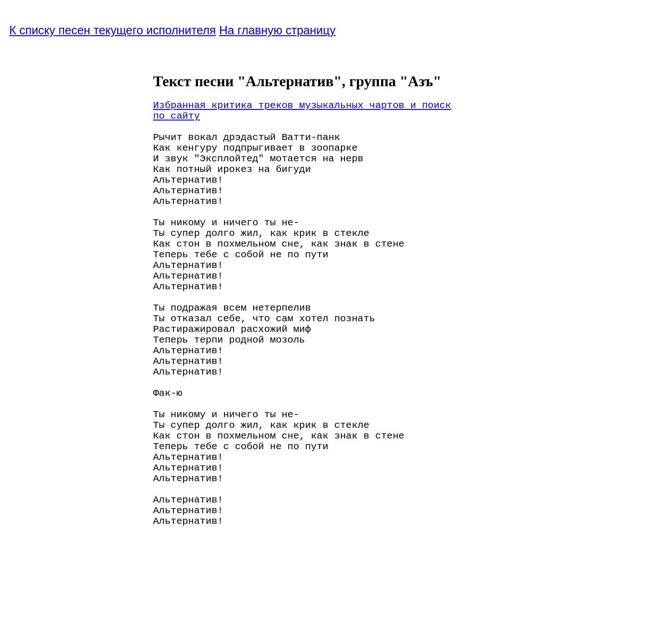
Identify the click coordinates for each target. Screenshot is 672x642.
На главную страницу (278, 30)
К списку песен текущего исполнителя (113, 30)
